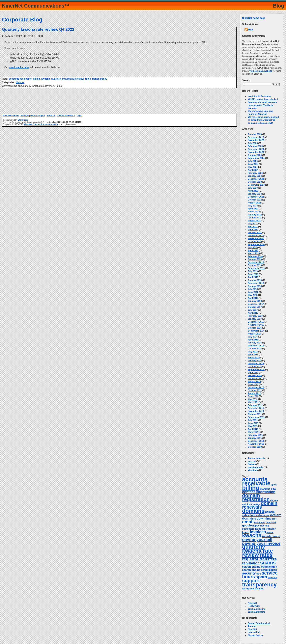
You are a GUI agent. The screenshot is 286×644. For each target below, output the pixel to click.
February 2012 (255, 405)
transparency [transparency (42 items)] (259, 585)
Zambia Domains (257, 612)
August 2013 (254, 381)
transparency (100, 79)
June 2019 (253, 274)
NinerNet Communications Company (41, 124)
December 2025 (256, 137)
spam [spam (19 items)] (261, 577)
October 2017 (255, 307)
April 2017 (253, 313)
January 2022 (255, 215)
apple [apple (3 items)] (274, 485)
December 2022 (256, 197)
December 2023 (256, 179)
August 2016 (254, 334)
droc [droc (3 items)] (274, 519)
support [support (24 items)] (251, 581)
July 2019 (253, 271)
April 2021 (253, 229)
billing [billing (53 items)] (251, 488)
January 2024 (255, 176)
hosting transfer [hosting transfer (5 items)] (265, 529)
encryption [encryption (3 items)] (260, 523)
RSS (251, 30)
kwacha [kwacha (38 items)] (252, 535)
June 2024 (253, 164)
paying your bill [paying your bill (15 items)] (257, 539)
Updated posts (255, 467)
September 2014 (256, 369)
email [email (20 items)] (248, 522)
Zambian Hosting (257, 609)
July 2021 (253, 224)
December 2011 (256, 408)
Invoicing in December (259, 96)
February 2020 (255, 256)
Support (41, 115)
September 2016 (256, 331)
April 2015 (253, 355)
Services (25, 115)
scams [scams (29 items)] (268, 563)
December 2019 (256, 262)
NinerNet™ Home (11, 115)
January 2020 (255, 259)
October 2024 (255, 155)
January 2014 (255, 375)
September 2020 (256, 244)
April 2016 (253, 340)
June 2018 (253, 292)
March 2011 (254, 432)
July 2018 (253, 289)
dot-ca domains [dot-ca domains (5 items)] (259, 515)
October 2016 (255, 328)
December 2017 (256, 304)
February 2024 (255, 173)
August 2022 (254, 203)
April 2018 (253, 298)
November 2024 (256, 152)
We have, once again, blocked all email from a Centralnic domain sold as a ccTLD (263, 120)
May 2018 (253, 295)
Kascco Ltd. (254, 632)
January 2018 (255, 301)
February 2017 (255, 316)
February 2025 (255, 146)
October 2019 (255, 265)
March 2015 (254, 358)
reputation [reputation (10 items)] (251, 563)
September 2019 (256, 268)
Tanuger (252, 626)
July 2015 (253, 352)
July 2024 (253, 161)
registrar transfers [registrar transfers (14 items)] (259, 559)
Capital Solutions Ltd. (259, 623)
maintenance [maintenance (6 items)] (271, 536)
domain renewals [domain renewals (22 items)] (260, 505)
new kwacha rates (19, 67)
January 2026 (255, 134)
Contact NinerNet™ (66, 115)
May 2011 (253, 426)
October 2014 (255, 366)
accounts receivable (20, 79)
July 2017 (253, 310)
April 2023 (253, 191)
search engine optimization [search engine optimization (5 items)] (260, 570)
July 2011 (253, 420)
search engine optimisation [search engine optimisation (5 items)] (260, 567)
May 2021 (253, 227)
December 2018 (256, 283)
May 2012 (253, 399)
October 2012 (255, 390)
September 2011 (256, 417)
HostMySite (254, 606)
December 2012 (256, 387)
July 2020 (253, 247)
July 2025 (253, 143)
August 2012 (254, 393)
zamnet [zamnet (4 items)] (259, 589)
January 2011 (255, 438)
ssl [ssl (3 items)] (269, 577)
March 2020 (254, 253)
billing (36, 79)
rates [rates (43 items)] (266, 555)
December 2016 (256, 322)
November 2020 (256, 238)
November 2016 (256, 325)
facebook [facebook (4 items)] (271, 523)
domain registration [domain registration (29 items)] (256, 497)
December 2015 (256, 346)
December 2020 (256, 235)
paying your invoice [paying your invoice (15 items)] (261, 543)
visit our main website (261, 71)
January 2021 (255, 232)
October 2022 (255, 200)
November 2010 (256, 444)
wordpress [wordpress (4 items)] (248, 589)
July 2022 (253, 206)
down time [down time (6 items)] (264, 519)
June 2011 (253, 423)
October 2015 (255, 349)
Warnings (253, 470)
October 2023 (255, 182)
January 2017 (255, 319)
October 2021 (255, 218)
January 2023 (255, 194)
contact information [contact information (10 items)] (259, 492)
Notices (20, 82)
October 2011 (255, 414)
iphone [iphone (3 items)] (270, 532)
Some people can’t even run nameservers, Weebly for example (262, 105)
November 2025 (256, 140)
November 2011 (256, 411)
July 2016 (253, 337)
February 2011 (255, 435)
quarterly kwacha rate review (68, 79)
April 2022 (253, 209)
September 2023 (256, 185)
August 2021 (254, 221)
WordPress (23, 120)
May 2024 (253, 167)
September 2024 (256, 158)
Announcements (256, 458)
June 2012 (253, 396)
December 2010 (256, 441)
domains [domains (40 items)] (253, 511)
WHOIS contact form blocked (263, 99)
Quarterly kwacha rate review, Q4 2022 (38, 29)
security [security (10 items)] (249, 573)
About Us (51, 115)
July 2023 (253, 188)
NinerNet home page (254, 18)
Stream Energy (256, 635)
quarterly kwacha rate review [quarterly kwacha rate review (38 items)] (257, 551)
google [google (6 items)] (247, 525)
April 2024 (253, 170)
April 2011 (253, 429)
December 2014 (256, 363)
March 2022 (254, 212)
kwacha (46, 79)
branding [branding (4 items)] (265, 489)
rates (88, 79)
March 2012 (254, 402)
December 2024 (256, 149)
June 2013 (253, 384)
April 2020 (253, 250)
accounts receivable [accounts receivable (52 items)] (256, 481)
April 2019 (253, 277)
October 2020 (255, 241)
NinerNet (252, 603)
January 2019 (255, 280)
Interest (252, 461)
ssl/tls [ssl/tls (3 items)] (274, 577)
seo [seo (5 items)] (259, 574)
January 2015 (255, 361)
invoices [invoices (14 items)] (258, 532)
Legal (79, 115)
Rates (33, 115)
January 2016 (255, 343)
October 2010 (255, 447)
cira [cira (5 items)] (273, 489)
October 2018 (255, 286)
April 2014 (253, 372)
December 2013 (256, 378)
